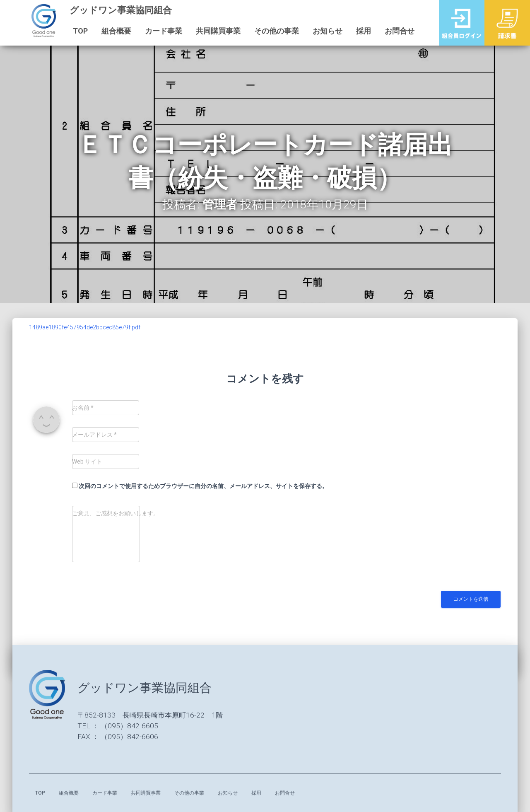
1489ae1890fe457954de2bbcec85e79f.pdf (85, 327)
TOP (75, 31)
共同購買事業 (213, 31)
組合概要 (111, 31)
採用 (359, 31)
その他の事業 (272, 31)
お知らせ (323, 31)
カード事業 (159, 31)
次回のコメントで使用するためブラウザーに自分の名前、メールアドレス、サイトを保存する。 (203, 486)
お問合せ (395, 31)
